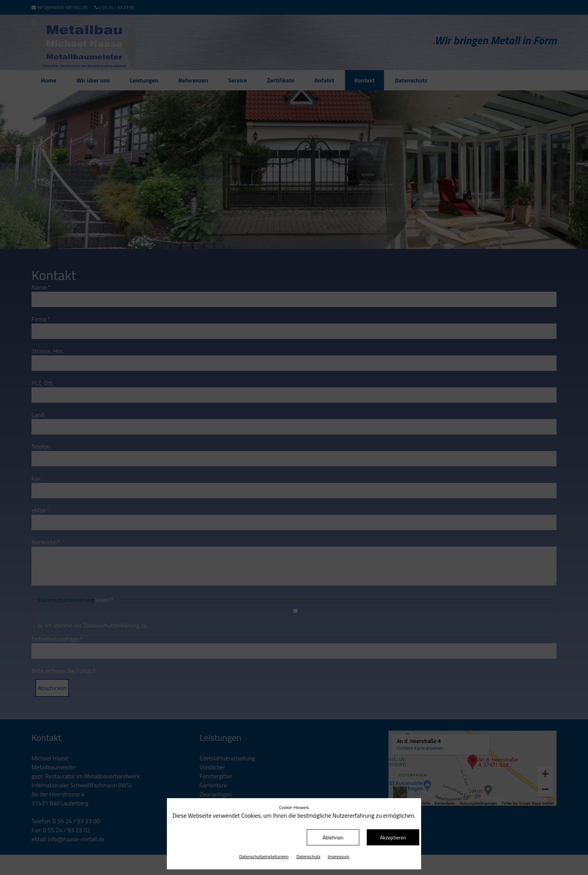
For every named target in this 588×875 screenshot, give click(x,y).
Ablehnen (333, 837)
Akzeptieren (393, 837)
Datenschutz (309, 856)
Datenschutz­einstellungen (264, 856)
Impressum (338, 856)
